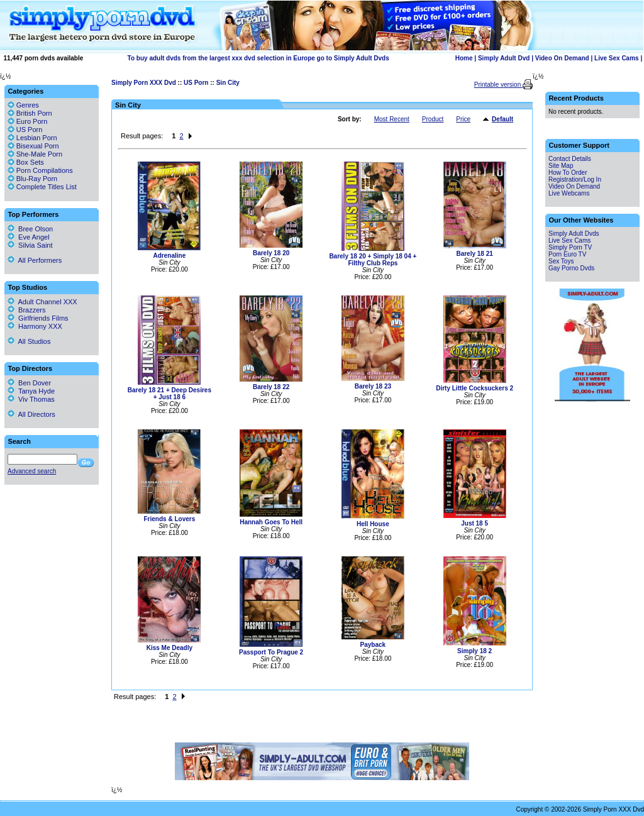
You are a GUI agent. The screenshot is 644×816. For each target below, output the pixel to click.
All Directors (31, 414)
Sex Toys (561, 261)
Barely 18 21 (474, 254)
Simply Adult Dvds (574, 234)
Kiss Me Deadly (169, 648)
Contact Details (570, 159)
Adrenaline (170, 256)
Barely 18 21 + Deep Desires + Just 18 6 (169, 394)
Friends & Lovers (170, 519)
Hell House (373, 524)
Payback (373, 645)
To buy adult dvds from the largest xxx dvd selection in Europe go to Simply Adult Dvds (258, 58)
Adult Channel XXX (42, 302)
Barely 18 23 (373, 386)
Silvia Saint (30, 245)
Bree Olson (30, 229)
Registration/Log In (575, 179)
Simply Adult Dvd (504, 58)
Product (433, 119)
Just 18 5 (475, 523)
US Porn (196, 83)
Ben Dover (29, 383)
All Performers (35, 260)
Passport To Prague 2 (271, 652)
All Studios (29, 341)
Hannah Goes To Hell (271, 522)
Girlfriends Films (38, 318)
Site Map (561, 166)
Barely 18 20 (271, 253)
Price (463, 119)
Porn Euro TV (567, 254)
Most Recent (392, 119)
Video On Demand (562, 58)
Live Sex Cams (617, 58)
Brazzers (27, 310)
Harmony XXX (35, 326)
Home (464, 58)
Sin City (228, 83)
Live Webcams (569, 193)
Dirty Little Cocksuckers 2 (475, 388)
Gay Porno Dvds (571, 268)
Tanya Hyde (31, 391)
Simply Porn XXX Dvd (144, 83)
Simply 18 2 (475, 651)
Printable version (498, 85)
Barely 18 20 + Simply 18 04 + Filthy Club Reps (373, 260)
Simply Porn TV (570, 247)
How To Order (568, 173)
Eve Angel (29, 237)
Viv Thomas (31, 399)
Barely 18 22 (271, 387)
